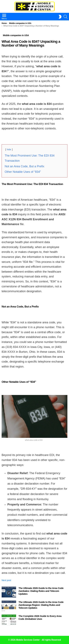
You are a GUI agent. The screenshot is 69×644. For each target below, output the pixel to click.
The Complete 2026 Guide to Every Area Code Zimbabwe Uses (40, 617)
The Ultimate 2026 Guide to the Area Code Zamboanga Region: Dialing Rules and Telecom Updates (41, 605)
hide (9, 149)
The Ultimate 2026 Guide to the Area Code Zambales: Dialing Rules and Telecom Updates (41, 591)
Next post (6, 580)
